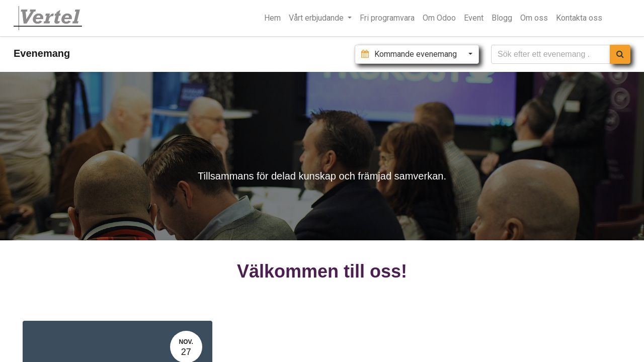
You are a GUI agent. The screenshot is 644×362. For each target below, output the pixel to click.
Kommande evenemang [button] (410, 54)
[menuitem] (272, 18)
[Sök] (620, 54)
